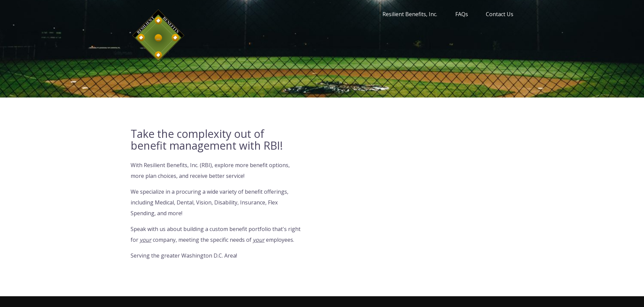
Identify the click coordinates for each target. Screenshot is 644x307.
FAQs (462, 14)
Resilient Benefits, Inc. (410, 14)
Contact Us (500, 14)
